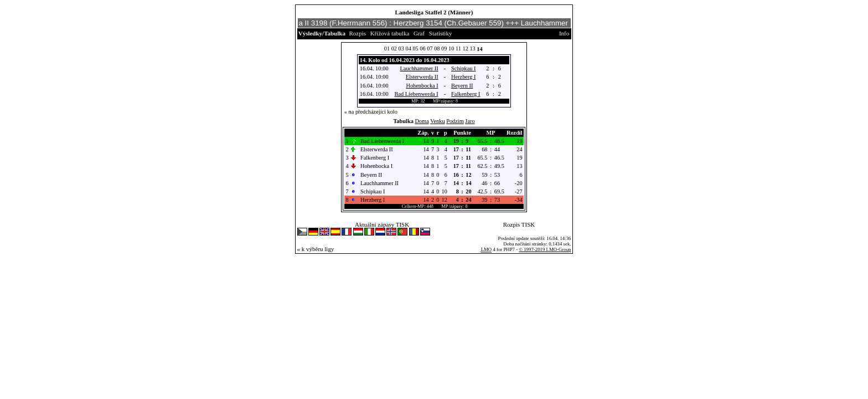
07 (430, 48)
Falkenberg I (466, 94)
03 (401, 48)
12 (466, 48)
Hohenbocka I (422, 86)
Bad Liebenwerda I (417, 94)
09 (444, 48)
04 (409, 48)
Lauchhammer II (419, 68)
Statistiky (441, 33)
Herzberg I (463, 77)
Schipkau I (463, 68)
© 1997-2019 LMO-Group (545, 249)
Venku (437, 121)
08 (437, 48)
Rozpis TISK (519, 224)
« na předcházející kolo (371, 112)
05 (415, 48)
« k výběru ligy (316, 249)
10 (451, 48)
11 (458, 48)
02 (394, 48)
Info (564, 33)
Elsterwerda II (422, 77)
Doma (422, 121)
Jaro (470, 121)
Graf (419, 33)
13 (472, 48)
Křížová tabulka (390, 33)
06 (422, 48)
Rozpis (357, 33)
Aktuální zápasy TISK (382, 224)
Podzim (455, 121)
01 (387, 48)
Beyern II (462, 86)
